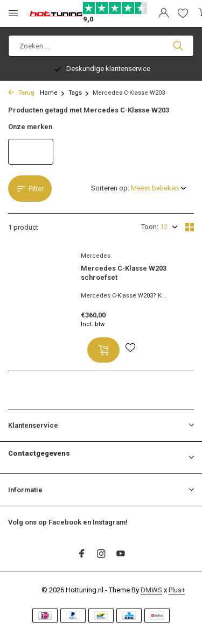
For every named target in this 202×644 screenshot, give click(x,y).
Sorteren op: (110, 188)
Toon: (150, 227)
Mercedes (96, 256)
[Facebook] (82, 555)
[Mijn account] (163, 13)
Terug (21, 93)
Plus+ (177, 590)
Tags (79, 93)
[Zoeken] (101, 46)
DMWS (151, 590)
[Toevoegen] (103, 350)
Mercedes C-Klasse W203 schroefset (124, 273)
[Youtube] (121, 555)
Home (53, 93)
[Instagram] (101, 555)
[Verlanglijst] (183, 13)
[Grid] (190, 227)
